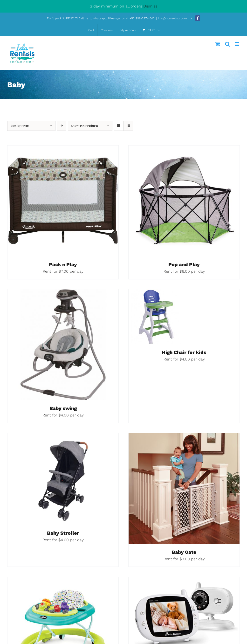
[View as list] (128, 126)
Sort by (20, 126)
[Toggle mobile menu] (237, 44)
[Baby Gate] (184, 437)
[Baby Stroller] (63, 437)
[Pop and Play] (184, 149)
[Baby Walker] (63, 581)
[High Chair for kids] (156, 293)
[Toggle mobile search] (227, 44)
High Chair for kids (184, 352)
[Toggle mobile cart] (218, 44)
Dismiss (150, 6)
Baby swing (63, 408)
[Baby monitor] (184, 581)
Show (85, 126)
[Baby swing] (63, 293)
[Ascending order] (62, 126)
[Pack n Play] (63, 149)
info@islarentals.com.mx (175, 18)
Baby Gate (184, 552)
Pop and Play (184, 264)
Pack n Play (63, 264)
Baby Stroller (63, 533)
